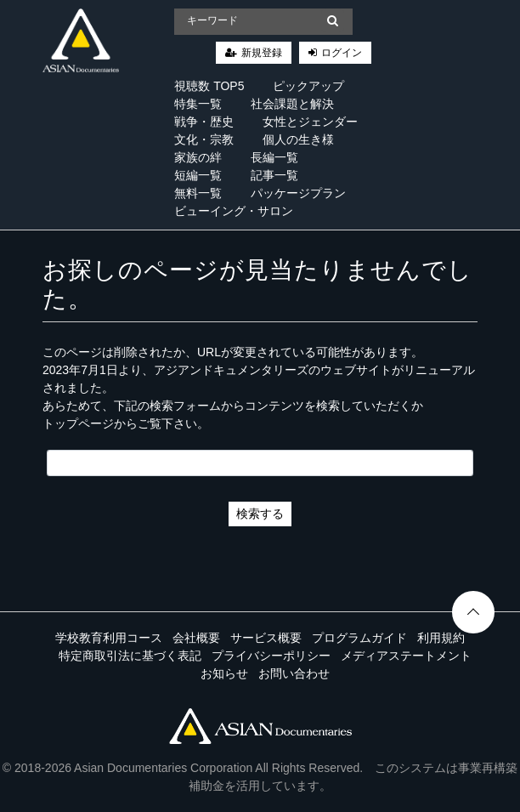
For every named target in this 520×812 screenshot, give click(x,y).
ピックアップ (308, 86)
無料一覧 (198, 193)
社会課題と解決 (292, 104)
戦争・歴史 (204, 122)
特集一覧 (198, 104)
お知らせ (224, 673)
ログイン (342, 53)
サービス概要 (266, 638)
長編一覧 (274, 157)
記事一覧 (274, 175)
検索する (260, 514)
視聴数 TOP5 (209, 86)
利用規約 (441, 638)
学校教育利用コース (109, 638)
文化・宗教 (204, 139)
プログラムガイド (359, 638)
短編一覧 (198, 175)
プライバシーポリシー (271, 656)
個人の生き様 (298, 139)
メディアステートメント (406, 656)
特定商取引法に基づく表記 (130, 656)
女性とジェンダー (310, 122)
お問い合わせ (294, 673)
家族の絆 (198, 157)
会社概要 (196, 638)
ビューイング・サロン (234, 211)
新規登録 (262, 53)
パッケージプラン (298, 193)
